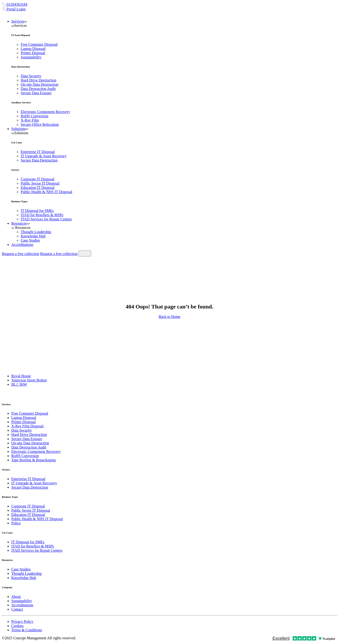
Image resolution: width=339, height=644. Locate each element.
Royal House (21, 376)
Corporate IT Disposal (38, 179)
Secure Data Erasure (36, 93)
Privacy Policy (22, 622)
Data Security (31, 76)
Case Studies (30, 240)
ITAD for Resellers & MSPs (42, 215)
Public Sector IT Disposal (40, 183)
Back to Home (169, 317)
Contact (17, 609)
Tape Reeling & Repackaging (34, 460)
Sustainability (31, 57)
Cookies (17, 626)
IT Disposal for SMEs (37, 211)
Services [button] (19, 21)
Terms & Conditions (27, 630)
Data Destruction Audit (38, 89)
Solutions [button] (20, 129)
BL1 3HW (19, 384)
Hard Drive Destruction (38, 80)
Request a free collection (21, 254)
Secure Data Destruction (39, 160)
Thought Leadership (36, 232)
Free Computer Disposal (39, 44)
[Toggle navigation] (85, 253)
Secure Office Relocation (40, 124)
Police (16, 523)
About (16, 597)
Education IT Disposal (38, 188)
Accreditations (22, 245)
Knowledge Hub (33, 236)
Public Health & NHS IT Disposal (46, 192)
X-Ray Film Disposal (27, 426)
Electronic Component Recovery (45, 112)
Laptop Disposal (33, 49)
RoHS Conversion (34, 116)
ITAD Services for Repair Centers (46, 219)
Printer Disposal (33, 53)
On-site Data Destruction (40, 84)
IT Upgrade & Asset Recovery (44, 156)
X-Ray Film (30, 120)
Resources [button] (20, 223)
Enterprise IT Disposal (38, 152)
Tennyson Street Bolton (29, 380)
